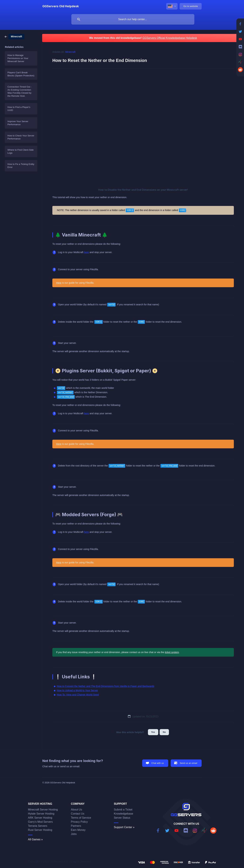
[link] (15, 36)
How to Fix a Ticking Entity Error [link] (21, 166)
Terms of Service (81, 818)
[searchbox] (133, 19)
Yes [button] (153, 732)
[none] (61, 6)
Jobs (74, 834)
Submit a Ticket (123, 810)
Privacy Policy (79, 822)
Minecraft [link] (70, 52)
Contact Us (78, 814)
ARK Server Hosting (40, 818)
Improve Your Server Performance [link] (18, 123)
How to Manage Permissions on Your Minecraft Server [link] (18, 58)
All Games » (35, 839)
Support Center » (124, 827)
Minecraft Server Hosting (43, 810)
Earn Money (78, 830)
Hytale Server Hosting (41, 814)
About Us (76, 810)
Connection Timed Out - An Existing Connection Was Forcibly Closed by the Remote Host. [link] (20, 91)
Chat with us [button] (158, 763)
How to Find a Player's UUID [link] (19, 109)
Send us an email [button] (189, 763)
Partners (76, 826)
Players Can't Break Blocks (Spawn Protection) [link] (21, 74)
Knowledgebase (124, 814)
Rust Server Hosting (40, 830)
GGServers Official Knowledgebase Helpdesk (170, 38)
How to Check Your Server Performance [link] (21, 137)
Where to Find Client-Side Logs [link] (21, 151)
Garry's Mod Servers (40, 822)
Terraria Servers (38, 826)
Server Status (122, 818)
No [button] (164, 732)
